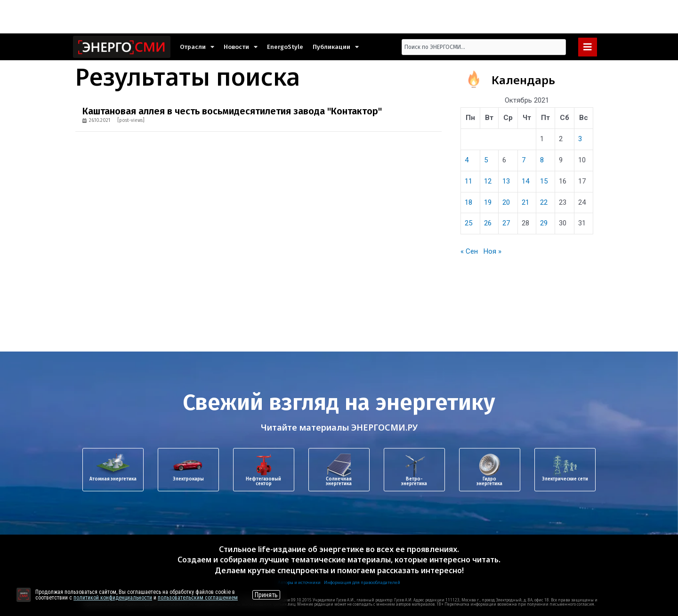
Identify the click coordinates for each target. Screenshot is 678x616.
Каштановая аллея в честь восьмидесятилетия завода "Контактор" (232, 111)
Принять (266, 595)
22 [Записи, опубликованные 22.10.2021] (544, 202)
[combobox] (484, 47)
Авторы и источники (299, 582)
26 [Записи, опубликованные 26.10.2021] (488, 223)
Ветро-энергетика (414, 481)
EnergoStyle (285, 47)
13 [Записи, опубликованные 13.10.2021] (506, 181)
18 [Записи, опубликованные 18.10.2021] (468, 202)
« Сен (469, 251)
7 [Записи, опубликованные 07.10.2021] (524, 160)
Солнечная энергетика (339, 481)
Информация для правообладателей (362, 582)
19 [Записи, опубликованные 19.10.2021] (488, 202)
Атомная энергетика (113, 479)
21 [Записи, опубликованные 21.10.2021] (525, 202)
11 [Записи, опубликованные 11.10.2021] (468, 181)
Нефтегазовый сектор (263, 481)
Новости (241, 47)
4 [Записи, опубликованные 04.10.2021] (467, 160)
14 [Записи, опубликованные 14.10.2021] (525, 181)
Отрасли (197, 47)
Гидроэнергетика (489, 481)
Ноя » (492, 251)
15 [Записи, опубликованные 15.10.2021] (544, 181)
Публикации (336, 47)
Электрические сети (565, 479)
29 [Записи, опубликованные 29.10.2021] (544, 223)
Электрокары (188, 479)
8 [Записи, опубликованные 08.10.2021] (542, 160)
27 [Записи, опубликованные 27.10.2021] (506, 223)
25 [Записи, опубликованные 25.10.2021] (468, 223)
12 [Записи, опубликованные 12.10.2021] (488, 181)
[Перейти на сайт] (24, 595)
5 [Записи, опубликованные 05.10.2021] (486, 160)
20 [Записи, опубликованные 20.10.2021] (506, 202)
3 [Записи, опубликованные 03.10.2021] (580, 139)
